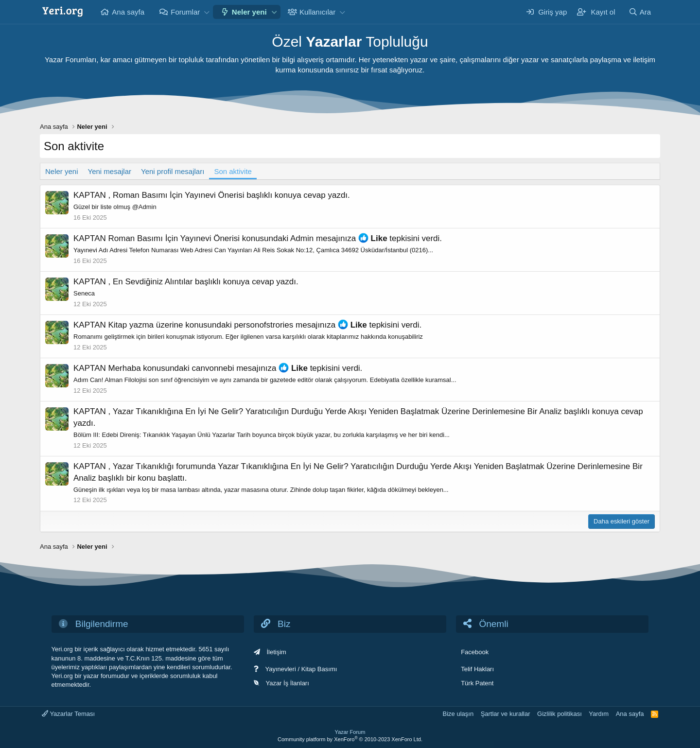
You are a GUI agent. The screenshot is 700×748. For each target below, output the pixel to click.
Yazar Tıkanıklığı (143, 466)
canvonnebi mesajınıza (234, 368)
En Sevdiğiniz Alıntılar (153, 282)
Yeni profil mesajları (173, 171)
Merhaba (125, 368)
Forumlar (185, 12)
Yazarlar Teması (68, 714)
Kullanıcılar (317, 12)
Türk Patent (477, 683)
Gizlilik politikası (560, 714)
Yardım (599, 714)
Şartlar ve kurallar (506, 714)
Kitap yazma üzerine (146, 325)
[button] (207, 12)
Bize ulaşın (458, 714)
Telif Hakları (477, 669)
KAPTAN (90, 195)
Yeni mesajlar (110, 171)
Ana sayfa (128, 12)
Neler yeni (249, 12)
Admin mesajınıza (323, 238)
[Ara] (640, 12)
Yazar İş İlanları (287, 683)
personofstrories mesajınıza (285, 325)
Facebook (475, 652)
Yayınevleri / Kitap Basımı (301, 669)
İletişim (276, 652)
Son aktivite (233, 171)
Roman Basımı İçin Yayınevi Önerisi (179, 195)
